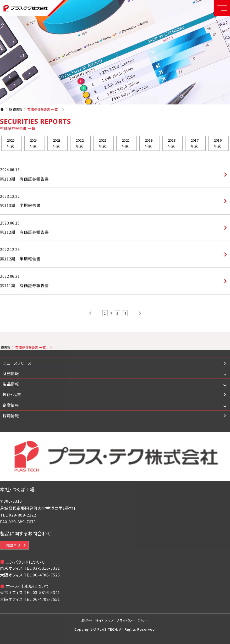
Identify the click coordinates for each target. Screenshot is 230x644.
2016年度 (218, 145)
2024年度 (34, 145)
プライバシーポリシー (132, 621)
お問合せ (13, 545)
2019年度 (149, 145)
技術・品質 (12, 394)
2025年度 (11, 145)
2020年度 (126, 145)
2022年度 (80, 145)
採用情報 (11, 416)
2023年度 (57, 145)
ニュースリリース (17, 363)
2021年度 (103, 145)
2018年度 (172, 145)
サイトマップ (104, 621)
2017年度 (195, 145)
